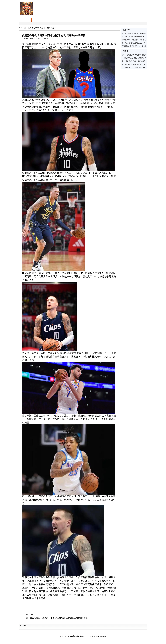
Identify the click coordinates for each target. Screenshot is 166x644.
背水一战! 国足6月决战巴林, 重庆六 (134, 55)
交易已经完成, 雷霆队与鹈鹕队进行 (134, 58)
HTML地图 (102, 636)
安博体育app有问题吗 (36, 28)
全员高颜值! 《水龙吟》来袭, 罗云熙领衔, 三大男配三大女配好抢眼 (59, 618)
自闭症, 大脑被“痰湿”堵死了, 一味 (134, 64)
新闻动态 (51, 28)
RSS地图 (95, 636)
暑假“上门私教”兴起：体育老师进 (134, 61)
